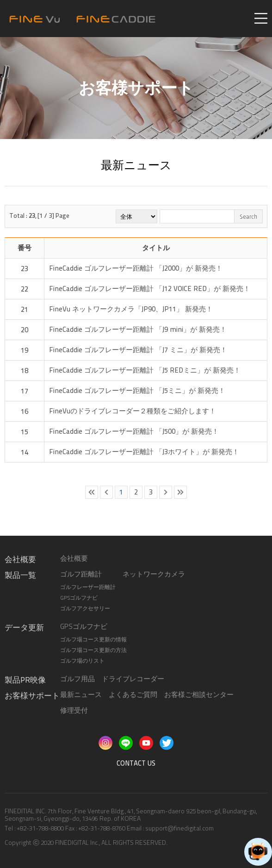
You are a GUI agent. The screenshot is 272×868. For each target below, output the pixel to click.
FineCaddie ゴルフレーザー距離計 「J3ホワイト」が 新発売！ (144, 452)
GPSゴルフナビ (79, 598)
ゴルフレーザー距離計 (88, 587)
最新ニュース (81, 695)
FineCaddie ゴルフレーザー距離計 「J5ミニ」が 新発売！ (137, 391)
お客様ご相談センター (199, 695)
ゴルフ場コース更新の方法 (93, 650)
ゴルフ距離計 (81, 574)
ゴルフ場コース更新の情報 (93, 640)
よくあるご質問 (133, 695)
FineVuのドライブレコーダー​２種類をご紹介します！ (133, 411)
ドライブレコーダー (133, 679)
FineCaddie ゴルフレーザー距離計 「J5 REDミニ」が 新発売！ (145, 370)
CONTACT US (136, 763)
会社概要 (74, 558)
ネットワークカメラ (154, 574)
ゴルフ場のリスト (82, 661)
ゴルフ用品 (77, 679)
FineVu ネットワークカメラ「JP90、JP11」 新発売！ (131, 309)
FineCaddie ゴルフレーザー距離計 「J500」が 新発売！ (134, 431)
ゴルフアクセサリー (85, 608)
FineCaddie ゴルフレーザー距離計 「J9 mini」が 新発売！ (138, 329)
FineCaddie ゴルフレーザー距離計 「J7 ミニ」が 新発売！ (138, 350)
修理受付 (74, 710)
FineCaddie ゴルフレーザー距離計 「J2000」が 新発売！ (136, 268)
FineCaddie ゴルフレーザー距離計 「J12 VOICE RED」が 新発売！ (150, 289)
